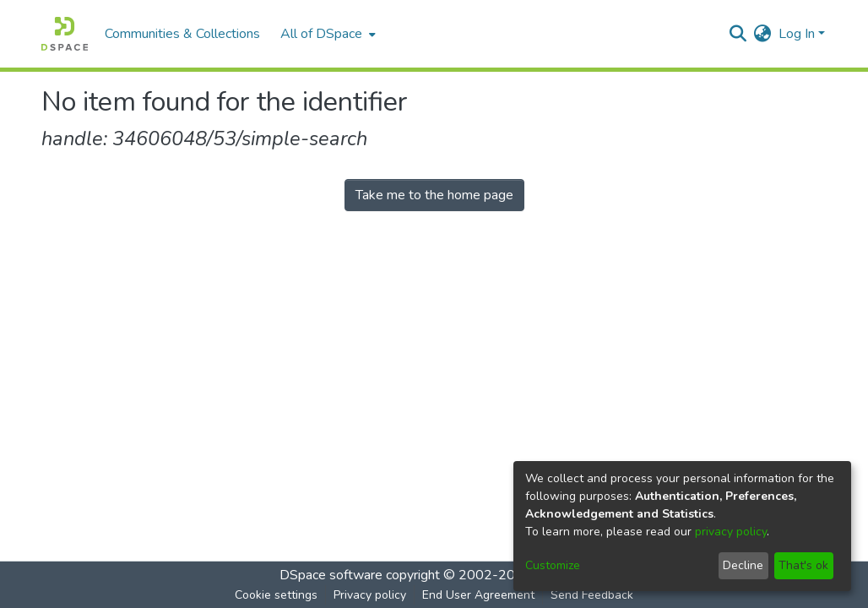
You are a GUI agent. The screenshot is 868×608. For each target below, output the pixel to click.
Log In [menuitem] (797, 34)
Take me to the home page (434, 195)
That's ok (803, 565)
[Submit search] (738, 34)
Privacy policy (370, 595)
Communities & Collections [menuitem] (182, 34)
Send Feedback (592, 595)
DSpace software (331, 575)
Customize (553, 565)
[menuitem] (326, 34)
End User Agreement (478, 595)
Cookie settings (276, 595)
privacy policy (731, 532)
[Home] (65, 34)
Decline (743, 565)
